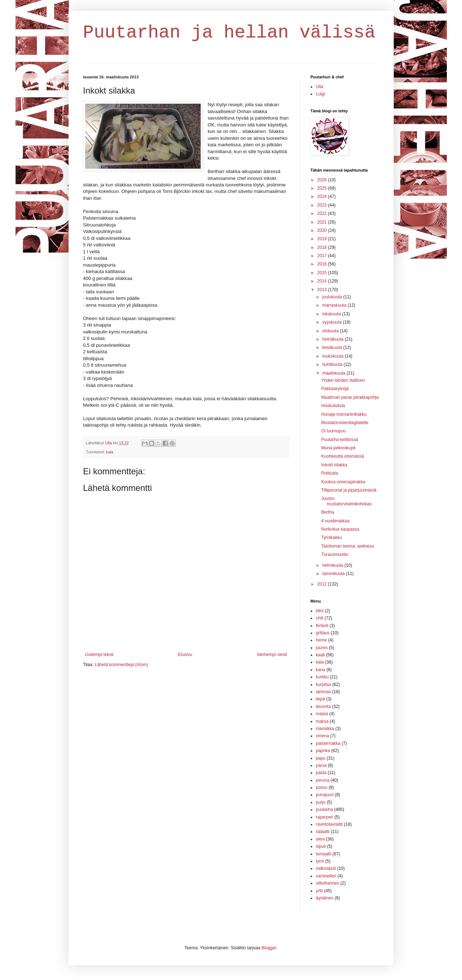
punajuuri (325, 795)
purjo (321, 802)
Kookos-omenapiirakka (343, 482)
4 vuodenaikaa (335, 521)
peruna (322, 780)
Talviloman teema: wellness (348, 546)
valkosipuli (326, 868)
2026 (323, 180)
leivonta (323, 707)
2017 (323, 256)
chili (320, 618)
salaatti (323, 832)
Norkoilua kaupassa (340, 529)
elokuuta (331, 331)
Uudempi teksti (99, 655)
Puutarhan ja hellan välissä (229, 33)
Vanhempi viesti (272, 655)
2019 (323, 239)
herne (321, 640)
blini (320, 611)
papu (321, 758)
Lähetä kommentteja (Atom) (121, 665)
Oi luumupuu (334, 431)
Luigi (320, 94)
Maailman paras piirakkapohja (350, 397)
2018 (323, 247)
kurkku (322, 677)
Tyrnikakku (332, 538)
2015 (323, 273)
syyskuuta (333, 322)
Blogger (269, 948)
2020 (323, 230)
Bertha (328, 512)
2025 (323, 188)
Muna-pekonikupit (338, 448)
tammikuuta (334, 574)
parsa (321, 765)
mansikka (325, 729)
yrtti (319, 891)
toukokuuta (334, 356)
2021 (323, 222)
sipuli (321, 846)
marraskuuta (335, 305)
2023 (323, 205)
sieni (320, 839)
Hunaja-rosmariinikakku (344, 414)
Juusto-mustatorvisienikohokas (346, 501)
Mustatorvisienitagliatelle (345, 423)
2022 (323, 213)
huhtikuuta (333, 364)
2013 (323, 290)
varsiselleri (326, 876)
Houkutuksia (333, 406)
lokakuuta (332, 314)
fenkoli (322, 626)
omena (322, 736)
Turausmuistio (335, 554)
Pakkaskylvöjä (335, 389)
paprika (323, 751)
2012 (323, 584)
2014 (323, 281)
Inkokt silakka (334, 465)
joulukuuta (333, 297)
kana (321, 670)
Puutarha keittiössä (340, 440)
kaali (320, 655)
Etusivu (185, 655)
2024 (323, 197)
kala (110, 452)
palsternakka (328, 743)
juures (322, 648)
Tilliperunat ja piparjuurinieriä (349, 490)
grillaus (323, 633)
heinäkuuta (334, 339)
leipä (320, 699)
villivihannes (328, 883)
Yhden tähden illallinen (343, 380)
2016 (323, 264)
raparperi (324, 817)
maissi (322, 714)
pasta (321, 773)
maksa (322, 721)
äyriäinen (325, 898)
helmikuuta (333, 565)
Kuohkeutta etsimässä (343, 456)
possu (322, 787)
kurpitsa (323, 685)
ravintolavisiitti (329, 824)
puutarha (324, 810)
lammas (323, 692)
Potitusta (330, 473)
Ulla (320, 87)
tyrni (320, 861)
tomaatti (324, 854)
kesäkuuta (333, 347)
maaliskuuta (334, 373)
